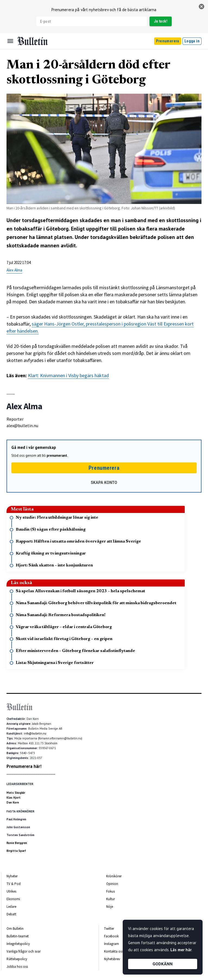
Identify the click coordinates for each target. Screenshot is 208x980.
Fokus (110, 891)
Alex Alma (14, 270)
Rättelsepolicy (17, 959)
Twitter (109, 929)
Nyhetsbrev (112, 959)
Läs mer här (181, 950)
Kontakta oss (114, 951)
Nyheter (12, 876)
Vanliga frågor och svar (24, 951)
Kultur (110, 899)
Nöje (110, 907)
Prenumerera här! (24, 766)
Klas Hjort (14, 798)
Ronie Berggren (17, 843)
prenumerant (57, 456)
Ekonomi (13, 899)
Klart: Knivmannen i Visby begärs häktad (68, 375)
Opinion (112, 884)
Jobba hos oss (17, 967)
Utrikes (11, 891)
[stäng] (201, 7)
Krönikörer (114, 876)
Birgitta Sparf (16, 851)
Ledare (11, 907)
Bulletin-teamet (18, 936)
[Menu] (10, 41)
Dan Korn (13, 802)
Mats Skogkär (16, 793)
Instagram (111, 944)
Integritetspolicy (18, 944)
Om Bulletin (15, 929)
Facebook (111, 936)
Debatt (11, 914)
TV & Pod (14, 884)
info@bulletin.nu (35, 733)
